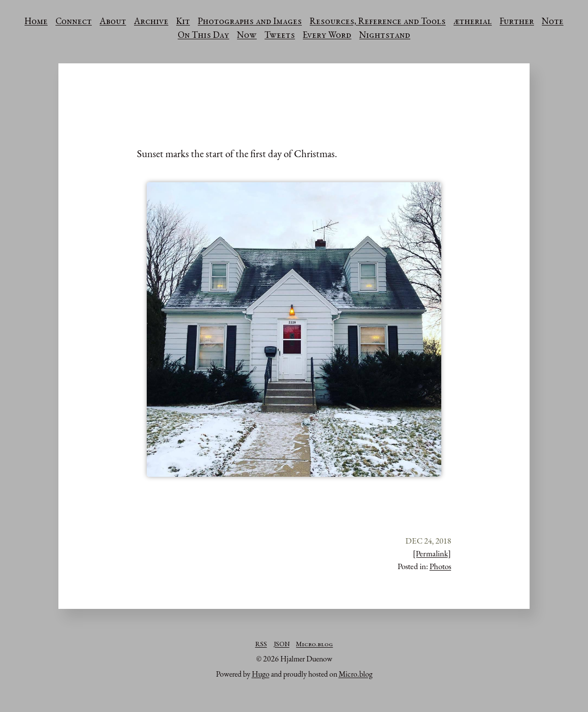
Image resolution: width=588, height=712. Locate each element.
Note (553, 22)
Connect (74, 22)
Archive (151, 22)
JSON (282, 645)
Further (517, 22)
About (113, 22)
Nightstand (385, 36)
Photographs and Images (250, 22)
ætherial (473, 22)
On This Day (203, 36)
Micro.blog (314, 645)
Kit (183, 22)
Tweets (280, 36)
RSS (261, 645)
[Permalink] (432, 553)
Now (247, 36)
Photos (440, 566)
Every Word (327, 36)
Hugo (261, 674)
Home (36, 22)
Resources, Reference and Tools (378, 22)
